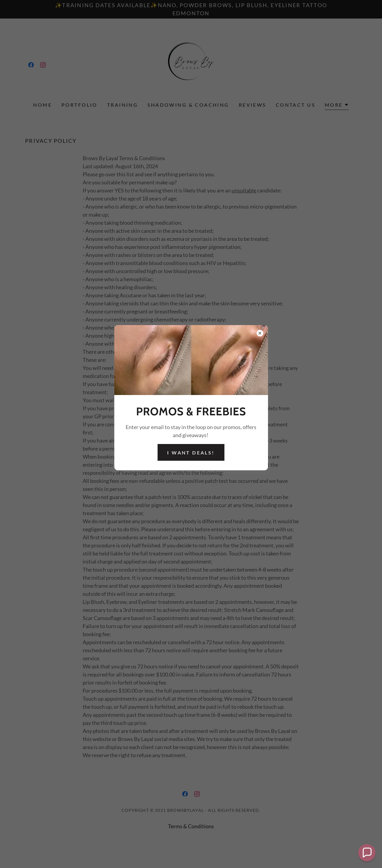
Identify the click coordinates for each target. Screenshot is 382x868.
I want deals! (191, 453)
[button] (367, 853)
